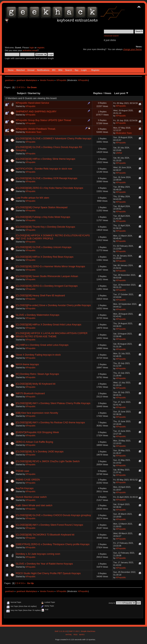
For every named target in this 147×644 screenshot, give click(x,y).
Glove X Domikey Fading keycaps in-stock (38, 355)
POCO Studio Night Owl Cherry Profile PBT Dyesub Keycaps (48, 573)
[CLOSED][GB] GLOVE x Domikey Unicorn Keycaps (44, 247)
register (41, 48)
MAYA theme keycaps (27, 364)
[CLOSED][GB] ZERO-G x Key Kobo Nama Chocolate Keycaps (49, 188)
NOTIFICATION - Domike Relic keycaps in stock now (44, 169)
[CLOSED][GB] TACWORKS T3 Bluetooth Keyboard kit (45, 535)
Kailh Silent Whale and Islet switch (34, 505)
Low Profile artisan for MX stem (32, 198)
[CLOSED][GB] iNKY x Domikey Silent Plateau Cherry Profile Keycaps (53, 403)
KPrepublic (83, 80)
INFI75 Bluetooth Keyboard (30, 393)
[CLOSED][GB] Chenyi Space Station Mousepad (42, 207)
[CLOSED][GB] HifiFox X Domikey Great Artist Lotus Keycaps (48, 325)
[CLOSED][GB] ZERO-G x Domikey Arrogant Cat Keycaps (47, 286)
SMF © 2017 (74, 631)
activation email (30, 50)
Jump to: (112, 603)
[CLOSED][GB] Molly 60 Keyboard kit (36, 384)
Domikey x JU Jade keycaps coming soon (38, 554)
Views (108, 93)
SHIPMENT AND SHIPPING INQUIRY (36, 112)
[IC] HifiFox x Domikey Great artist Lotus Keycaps (42, 345)
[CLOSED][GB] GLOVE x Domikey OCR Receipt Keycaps (46, 178)
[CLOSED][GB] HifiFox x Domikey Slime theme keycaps (46, 159)
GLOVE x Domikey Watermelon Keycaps (38, 315)
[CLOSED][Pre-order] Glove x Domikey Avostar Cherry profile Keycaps (53, 305)
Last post (121, 93)
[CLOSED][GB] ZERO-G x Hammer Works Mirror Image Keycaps (50, 266)
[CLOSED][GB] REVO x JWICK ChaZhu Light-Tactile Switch (48, 461)
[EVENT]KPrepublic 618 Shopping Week (37, 432)
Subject (21, 93)
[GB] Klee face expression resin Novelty (37, 413)
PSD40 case (22, 471)
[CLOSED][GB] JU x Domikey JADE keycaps (40, 452)
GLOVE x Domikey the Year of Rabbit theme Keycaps (44, 564)
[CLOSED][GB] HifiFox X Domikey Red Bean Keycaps (45, 257)
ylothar (119, 153)
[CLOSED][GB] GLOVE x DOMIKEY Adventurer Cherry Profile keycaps (54, 139)
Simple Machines (88, 631)
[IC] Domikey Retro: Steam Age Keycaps (37, 374)
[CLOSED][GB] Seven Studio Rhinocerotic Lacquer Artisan (47, 276)
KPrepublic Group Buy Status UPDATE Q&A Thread (43, 120)
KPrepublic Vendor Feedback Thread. (36, 129)
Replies (98, 93)
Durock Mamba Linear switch (31, 497)
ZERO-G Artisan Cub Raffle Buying (34, 442)
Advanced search (111, 36)
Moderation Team (33, 132)
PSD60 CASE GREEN (28, 480)
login (32, 48)
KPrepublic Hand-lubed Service (32, 103)
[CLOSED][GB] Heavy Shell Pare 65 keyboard (40, 296)
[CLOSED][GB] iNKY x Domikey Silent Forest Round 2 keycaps (49, 525)
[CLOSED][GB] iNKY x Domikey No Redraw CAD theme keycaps (50, 423)
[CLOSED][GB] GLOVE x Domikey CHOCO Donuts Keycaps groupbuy (53, 515)
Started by (34, 93)
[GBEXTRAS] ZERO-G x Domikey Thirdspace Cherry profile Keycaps (53, 544)
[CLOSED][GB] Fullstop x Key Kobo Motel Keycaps (43, 217)
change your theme (132, 49)
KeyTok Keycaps (25, 488)
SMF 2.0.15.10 (61, 631)
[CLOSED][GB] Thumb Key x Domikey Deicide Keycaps (45, 227)
